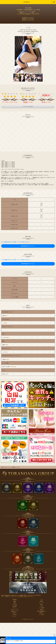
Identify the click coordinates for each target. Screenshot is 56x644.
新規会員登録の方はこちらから (28, 246)
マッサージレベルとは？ (28, 106)
